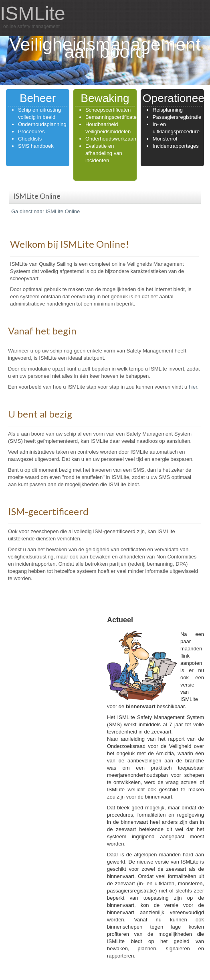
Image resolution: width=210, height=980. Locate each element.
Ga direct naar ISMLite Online (45, 211)
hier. (194, 387)
